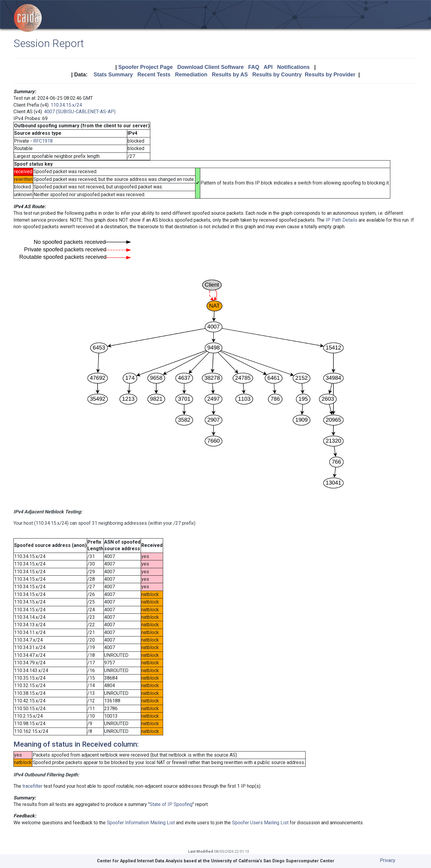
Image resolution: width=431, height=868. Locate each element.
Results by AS (230, 75)
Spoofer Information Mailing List (141, 823)
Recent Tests (154, 75)
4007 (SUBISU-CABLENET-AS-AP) (80, 112)
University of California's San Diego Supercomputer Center (273, 861)
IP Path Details (342, 220)
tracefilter (32, 786)
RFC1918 (43, 141)
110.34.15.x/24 (66, 105)
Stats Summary (113, 75)
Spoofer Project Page (145, 67)
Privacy (388, 860)
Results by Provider (330, 75)
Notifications (293, 67)
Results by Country (277, 75)
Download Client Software (210, 67)
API (268, 67)
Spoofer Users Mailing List (260, 823)
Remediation (191, 75)
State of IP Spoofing (171, 804)
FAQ (254, 67)
